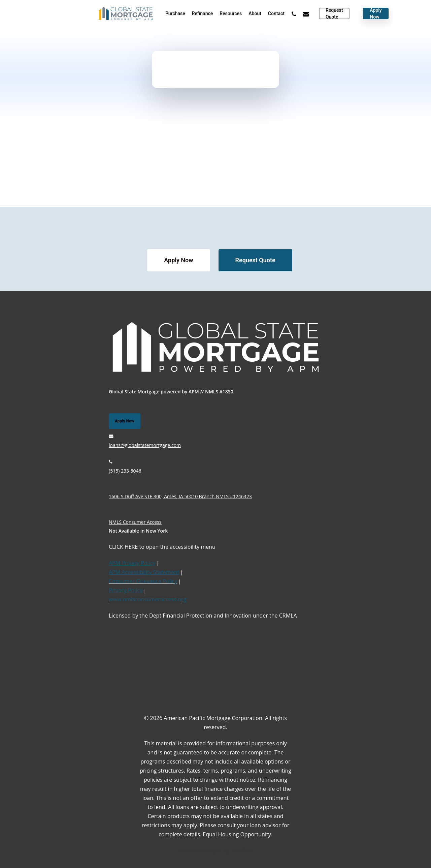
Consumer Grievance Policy (143, 581)
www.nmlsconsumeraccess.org (147, 599)
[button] (178, 260)
